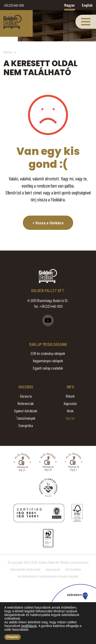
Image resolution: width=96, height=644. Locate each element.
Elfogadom (13, 637)
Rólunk (70, 396)
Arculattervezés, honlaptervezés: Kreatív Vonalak (48, 576)
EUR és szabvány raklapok (48, 353)
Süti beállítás (73, 569)
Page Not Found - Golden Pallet (13, 22)
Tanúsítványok (26, 418)
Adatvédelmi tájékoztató (25, 569)
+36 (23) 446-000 (14, 5)
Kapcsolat (70, 403)
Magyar (70, 5)
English (87, 5)
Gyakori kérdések (26, 411)
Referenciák (26, 403)
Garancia (26, 396)
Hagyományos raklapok (48, 361)
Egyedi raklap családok (48, 368)
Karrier (70, 418)
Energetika (26, 425)
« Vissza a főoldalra (48, 223)
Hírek (70, 411)
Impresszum (53, 569)
